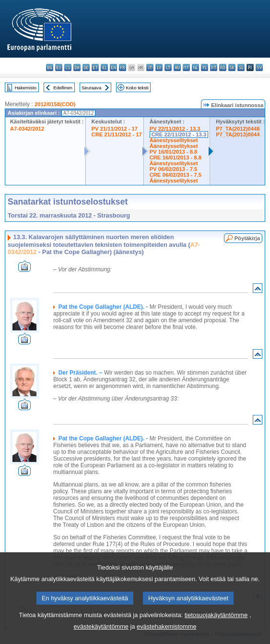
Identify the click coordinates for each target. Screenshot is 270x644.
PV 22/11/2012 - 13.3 (175, 129)
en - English (113, 67)
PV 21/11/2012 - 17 (115, 129)
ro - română (223, 67)
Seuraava (91, 88)
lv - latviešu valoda (159, 67)
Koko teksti (137, 88)
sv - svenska (259, 67)
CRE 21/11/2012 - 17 (117, 134)
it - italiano (150, 67)
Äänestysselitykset (174, 140)
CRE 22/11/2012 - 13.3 (179, 134)
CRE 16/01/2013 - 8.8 (176, 158)
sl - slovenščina (241, 67)
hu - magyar (177, 67)
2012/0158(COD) (55, 104)
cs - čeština (68, 67)
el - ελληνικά (104, 67)
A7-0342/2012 (27, 129)
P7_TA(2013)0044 (238, 134)
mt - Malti (186, 67)
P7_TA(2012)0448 (238, 129)
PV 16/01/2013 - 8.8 (174, 152)
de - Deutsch (86, 67)
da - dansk (77, 67)
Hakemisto (26, 88)
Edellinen (63, 88)
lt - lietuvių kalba (168, 67)
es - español (59, 67)
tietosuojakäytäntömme (216, 634)
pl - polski (205, 67)
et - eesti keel (95, 67)
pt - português (214, 67)
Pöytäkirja (247, 238)
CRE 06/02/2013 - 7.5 (176, 175)
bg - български (50, 67)
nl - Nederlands (195, 67)
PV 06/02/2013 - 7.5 (174, 169)
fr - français (123, 67)
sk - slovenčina (232, 67)
